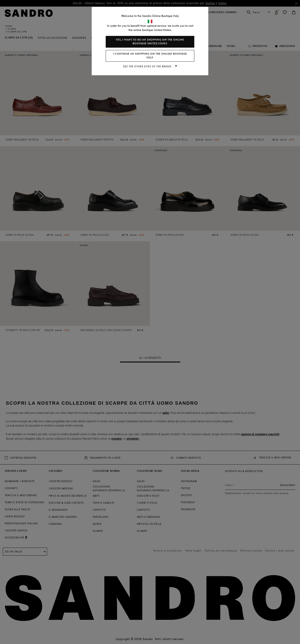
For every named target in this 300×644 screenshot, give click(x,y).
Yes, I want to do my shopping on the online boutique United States (150, 42)
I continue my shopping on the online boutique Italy (150, 56)
